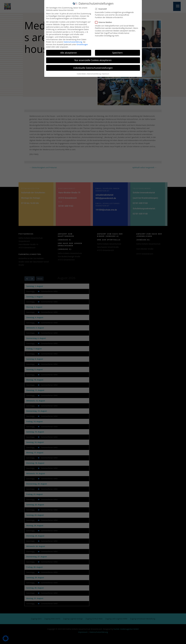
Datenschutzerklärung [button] (94, 73)
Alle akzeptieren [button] (69, 51)
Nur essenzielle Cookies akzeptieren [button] (93, 59)
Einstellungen (82, 43)
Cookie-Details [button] (81, 73)
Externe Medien (105, 21)
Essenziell (102, 8)
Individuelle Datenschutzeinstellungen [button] (93, 67)
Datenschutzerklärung (73, 41)
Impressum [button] (106, 73)
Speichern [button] (117, 51)
